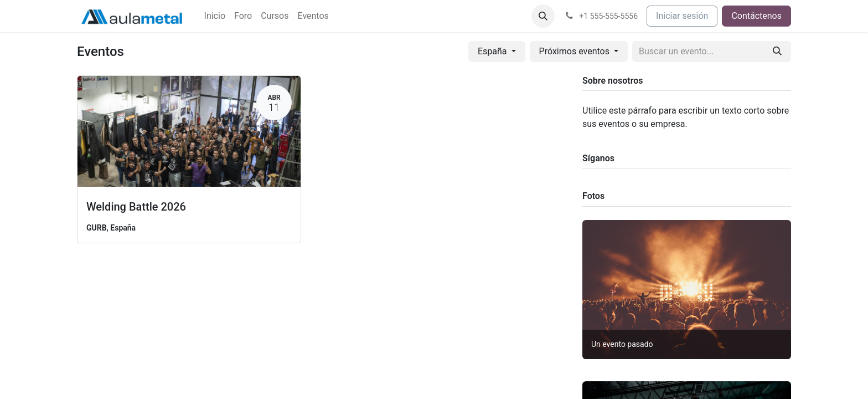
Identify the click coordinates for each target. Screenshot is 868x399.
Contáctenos (756, 16)
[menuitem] (215, 16)
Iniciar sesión (682, 16)
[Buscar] (777, 52)
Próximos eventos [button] (575, 51)
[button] (543, 16)
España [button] (494, 51)
